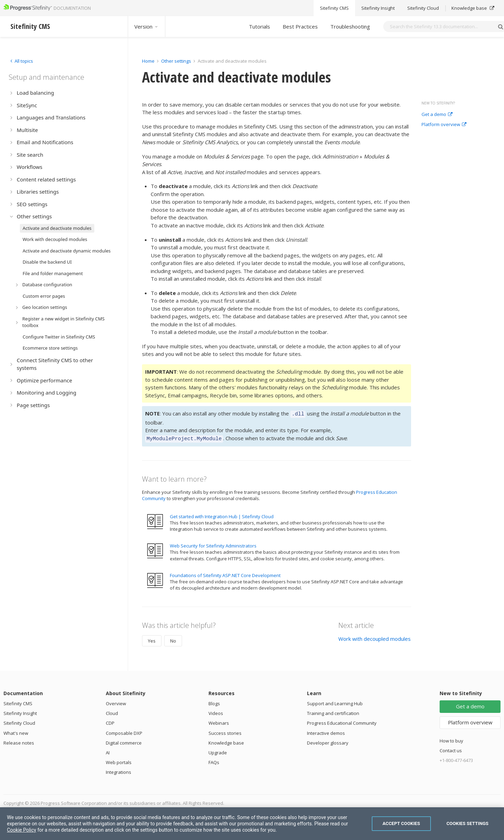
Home (148, 61)
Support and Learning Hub (335, 701)
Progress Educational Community (342, 721)
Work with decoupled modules (375, 637)
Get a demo (437, 115)
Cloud (112, 711)
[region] (252, 824)
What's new (16, 731)
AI (108, 750)
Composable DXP (124, 731)
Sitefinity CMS (18, 701)
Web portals (119, 760)
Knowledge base (226, 741)
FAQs (214, 760)
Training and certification (333, 711)
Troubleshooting (350, 26)
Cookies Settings (468, 823)
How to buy (451, 739)
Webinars (219, 721)
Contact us (451, 748)
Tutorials (259, 26)
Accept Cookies (401, 823)
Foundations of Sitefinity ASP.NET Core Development (225, 573)
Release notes (19, 741)
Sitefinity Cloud (19, 721)
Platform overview (444, 125)
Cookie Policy (22, 830)
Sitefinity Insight (20, 711)
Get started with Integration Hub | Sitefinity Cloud (222, 514)
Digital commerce (124, 741)
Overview (116, 701)
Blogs (214, 701)
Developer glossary (328, 741)
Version (147, 26)
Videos (216, 711)
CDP (110, 721)
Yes (152, 639)
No (173, 639)
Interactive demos (326, 731)
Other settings (176, 61)
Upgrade (218, 750)
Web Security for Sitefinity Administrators (213, 544)
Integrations (119, 770)
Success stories (225, 731)
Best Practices (300, 26)
